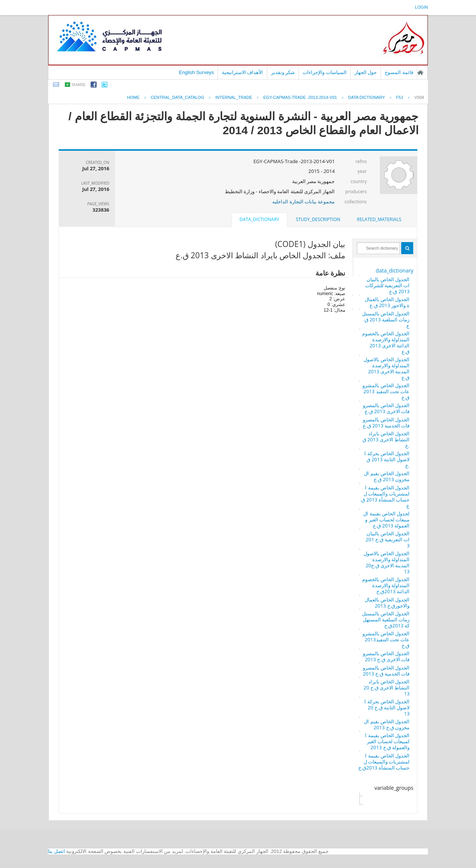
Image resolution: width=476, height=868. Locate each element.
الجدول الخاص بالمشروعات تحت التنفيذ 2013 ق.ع (386, 391)
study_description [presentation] (318, 219)
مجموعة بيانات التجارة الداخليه (303, 201)
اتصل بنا (57, 851)
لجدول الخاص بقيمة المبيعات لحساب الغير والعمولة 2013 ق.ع (386, 520)
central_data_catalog (177, 97)
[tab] (379, 220)
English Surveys (196, 72)
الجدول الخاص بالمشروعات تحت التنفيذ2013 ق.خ (386, 639)
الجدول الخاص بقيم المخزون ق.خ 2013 (387, 724)
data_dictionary (394, 270)
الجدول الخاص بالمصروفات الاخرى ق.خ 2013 (386, 656)
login (421, 7)
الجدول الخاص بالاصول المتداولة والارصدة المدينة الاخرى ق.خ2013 (387, 562)
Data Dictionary (367, 97)
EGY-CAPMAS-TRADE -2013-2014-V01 (300, 97)
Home (133, 97)
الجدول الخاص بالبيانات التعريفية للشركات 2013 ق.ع (387, 285)
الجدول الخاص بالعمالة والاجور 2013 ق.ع (387, 302)
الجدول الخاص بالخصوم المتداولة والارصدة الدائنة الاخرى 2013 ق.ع (386, 342)
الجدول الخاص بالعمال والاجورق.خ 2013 (387, 603)
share (79, 85)
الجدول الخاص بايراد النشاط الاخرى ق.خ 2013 (387, 688)
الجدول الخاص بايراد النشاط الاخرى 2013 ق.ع (386, 439)
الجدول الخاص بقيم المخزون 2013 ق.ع (387, 476)
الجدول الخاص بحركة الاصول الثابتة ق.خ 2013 (387, 707)
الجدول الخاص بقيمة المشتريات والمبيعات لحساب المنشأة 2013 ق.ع (385, 497)
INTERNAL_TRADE (234, 97)
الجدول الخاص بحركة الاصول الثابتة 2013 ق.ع (387, 459)
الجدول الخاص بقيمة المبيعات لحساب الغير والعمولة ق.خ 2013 (387, 741)
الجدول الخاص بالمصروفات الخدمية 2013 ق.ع (386, 423)
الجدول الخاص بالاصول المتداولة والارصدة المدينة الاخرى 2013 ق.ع (387, 368)
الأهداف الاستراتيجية (243, 72)
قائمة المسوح (399, 72)
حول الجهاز (366, 72)
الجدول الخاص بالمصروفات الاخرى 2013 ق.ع (386, 408)
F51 (400, 97)
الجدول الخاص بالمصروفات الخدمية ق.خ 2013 (386, 671)
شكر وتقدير (283, 72)
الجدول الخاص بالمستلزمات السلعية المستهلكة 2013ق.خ (386, 620)
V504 (419, 97)
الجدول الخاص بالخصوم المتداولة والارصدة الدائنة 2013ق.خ (386, 585)
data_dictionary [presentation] (259, 219)
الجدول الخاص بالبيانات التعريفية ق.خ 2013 (388, 539)
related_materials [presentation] (379, 219)
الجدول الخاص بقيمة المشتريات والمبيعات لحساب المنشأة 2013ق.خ (384, 762)
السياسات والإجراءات (325, 72)
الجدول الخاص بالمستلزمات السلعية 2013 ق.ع (386, 320)
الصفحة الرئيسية (420, 73)
